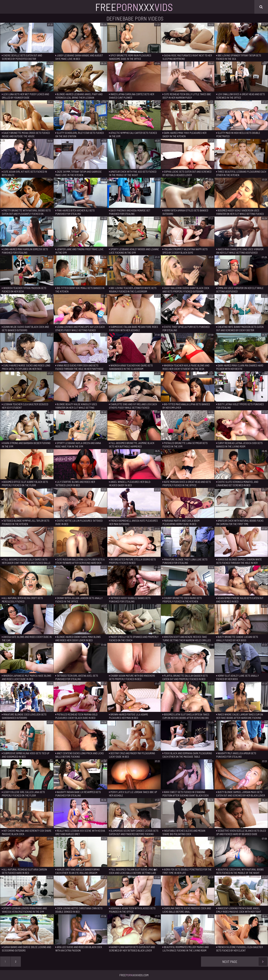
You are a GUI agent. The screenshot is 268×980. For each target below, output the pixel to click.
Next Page (245, 962)
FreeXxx (134, 7)
